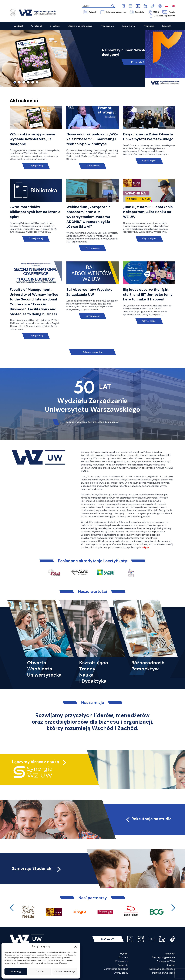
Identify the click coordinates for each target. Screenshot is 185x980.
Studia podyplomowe (164, 957)
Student (124, 957)
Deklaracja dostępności (162, 969)
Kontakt (171, 965)
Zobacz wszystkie (92, 352)
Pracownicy (122, 961)
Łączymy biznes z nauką (36, 762)
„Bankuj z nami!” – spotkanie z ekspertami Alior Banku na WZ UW (148, 212)
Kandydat (170, 954)
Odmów (40, 971)
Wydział (124, 954)
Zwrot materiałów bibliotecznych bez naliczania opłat (35, 212)
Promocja (123, 965)
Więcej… (146, 547)
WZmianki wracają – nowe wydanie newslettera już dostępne (32, 139)
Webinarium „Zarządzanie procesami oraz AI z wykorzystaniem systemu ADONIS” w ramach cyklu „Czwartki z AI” (88, 217)
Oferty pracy (121, 973)
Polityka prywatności (164, 973)
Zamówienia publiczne (116, 969)
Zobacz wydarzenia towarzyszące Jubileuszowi (93, 422)
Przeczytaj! (137, 62)
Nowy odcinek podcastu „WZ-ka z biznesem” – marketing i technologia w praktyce (92, 139)
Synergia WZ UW (166, 961)
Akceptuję (16, 971)
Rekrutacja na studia (148, 819)
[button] (75, 946)
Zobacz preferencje (65, 971)
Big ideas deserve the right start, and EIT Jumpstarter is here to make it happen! (148, 294)
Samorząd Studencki (37, 868)
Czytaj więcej (36, 166)
